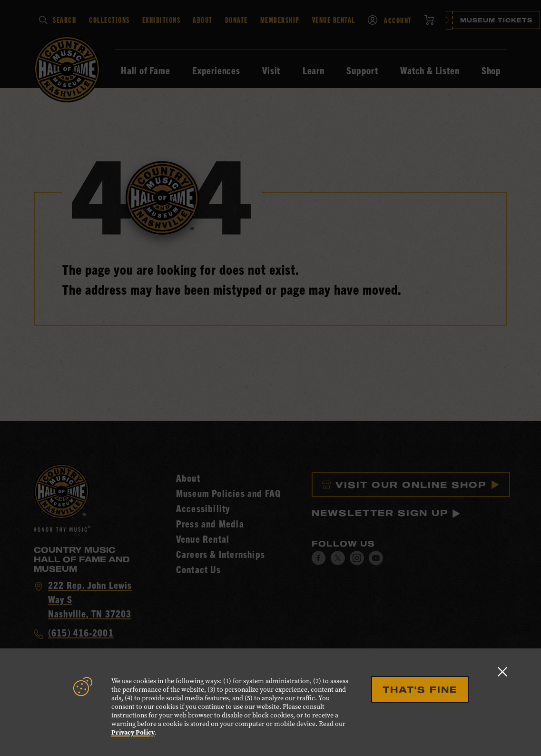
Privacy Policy (133, 732)
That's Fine (420, 689)
